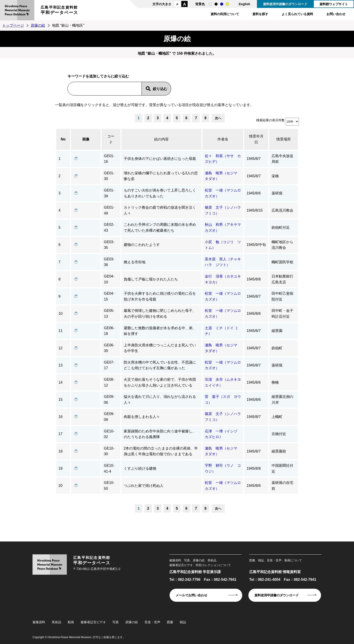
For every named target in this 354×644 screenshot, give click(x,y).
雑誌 (183, 622)
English (244, 4)
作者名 (223, 139)
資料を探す (260, 14)
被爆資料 (39, 622)
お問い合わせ (336, 14)
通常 (210, 4)
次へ (218, 118)
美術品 (56, 622)
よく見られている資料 (297, 14)
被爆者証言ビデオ (93, 622)
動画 (71, 622)
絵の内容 (161, 139)
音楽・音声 (152, 622)
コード (111, 139)
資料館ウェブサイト (334, 4)
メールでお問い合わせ (191, 595)
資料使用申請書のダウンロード (285, 4)
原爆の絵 (38, 25)
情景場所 (284, 139)
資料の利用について (225, 14)
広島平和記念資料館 (59, 11)
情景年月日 (256, 139)
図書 (170, 622)
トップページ (13, 25)
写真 (116, 622)
